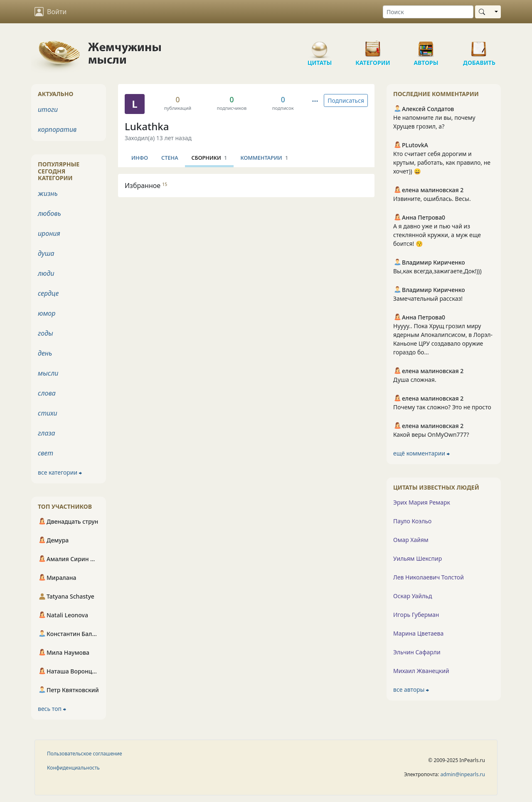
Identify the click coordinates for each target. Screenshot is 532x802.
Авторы (426, 46)
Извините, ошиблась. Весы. (432, 199)
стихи (48, 413)
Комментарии (264, 158)
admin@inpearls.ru (463, 774)
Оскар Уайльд (413, 596)
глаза (47, 433)
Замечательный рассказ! (428, 298)
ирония (49, 233)
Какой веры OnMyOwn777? (431, 434)
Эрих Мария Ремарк (422, 502)
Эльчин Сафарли (417, 652)
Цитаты (320, 46)
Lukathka (147, 126)
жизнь (48, 193)
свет (46, 453)
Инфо (140, 158)
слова (47, 393)
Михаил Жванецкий (421, 671)
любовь (49, 213)
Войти (50, 12)
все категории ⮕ (60, 472)
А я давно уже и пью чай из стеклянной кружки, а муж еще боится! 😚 (437, 235)
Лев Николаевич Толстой (429, 577)
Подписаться (346, 100)
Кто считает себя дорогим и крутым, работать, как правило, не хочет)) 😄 (442, 162)
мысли (48, 373)
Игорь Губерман (416, 615)
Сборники (209, 158)
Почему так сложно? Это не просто (442, 407)
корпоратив (57, 129)
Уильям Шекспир (417, 558)
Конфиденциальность (73, 768)
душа (46, 253)
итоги (48, 109)
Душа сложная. (415, 380)
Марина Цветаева (418, 633)
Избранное (146, 186)
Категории (373, 46)
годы (46, 333)
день (45, 353)
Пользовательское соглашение (85, 754)
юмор (47, 313)
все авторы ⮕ (411, 689)
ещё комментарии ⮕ (421, 453)
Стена (170, 158)
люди (46, 273)
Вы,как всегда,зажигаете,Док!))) (437, 271)
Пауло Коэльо (412, 521)
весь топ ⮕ (52, 709)
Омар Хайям (411, 540)
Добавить (479, 46)
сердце (48, 293)
